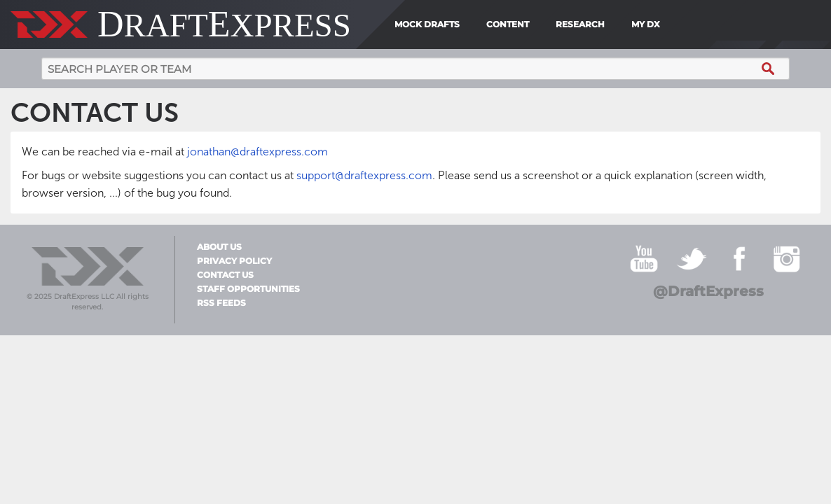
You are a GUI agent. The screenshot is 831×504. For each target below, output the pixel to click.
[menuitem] (670, 24)
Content (508, 24)
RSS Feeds (221, 303)
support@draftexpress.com (364, 175)
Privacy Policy (234, 261)
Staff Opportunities (248, 289)
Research (580, 24)
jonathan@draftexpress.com (257, 152)
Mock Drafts (427, 24)
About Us (219, 247)
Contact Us (225, 275)
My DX (646, 24)
